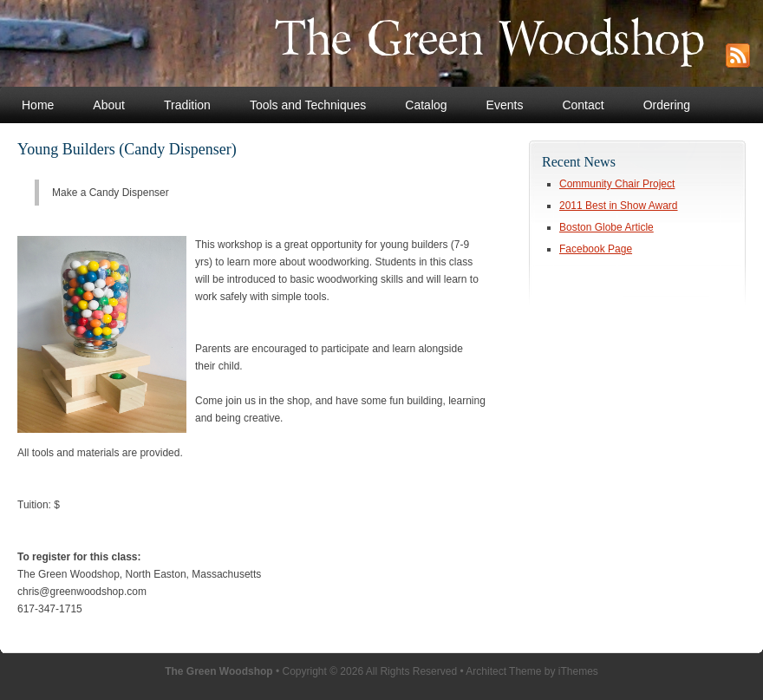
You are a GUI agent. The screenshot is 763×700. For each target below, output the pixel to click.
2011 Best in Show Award (619, 206)
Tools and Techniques (308, 105)
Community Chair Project (617, 184)
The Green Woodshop (353, 43)
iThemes (578, 671)
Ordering (667, 105)
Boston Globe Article (606, 227)
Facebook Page (596, 249)
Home (38, 105)
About (109, 105)
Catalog (426, 105)
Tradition (187, 105)
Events (505, 105)
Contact (583, 105)
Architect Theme (503, 671)
